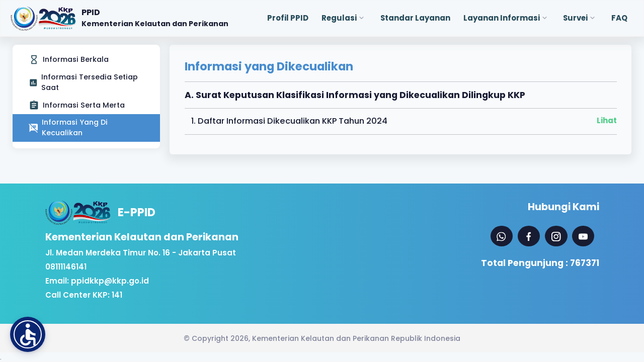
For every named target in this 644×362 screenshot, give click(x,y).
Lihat (607, 120)
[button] (28, 334)
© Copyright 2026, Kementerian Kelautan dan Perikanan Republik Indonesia (322, 338)
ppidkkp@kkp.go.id (110, 281)
